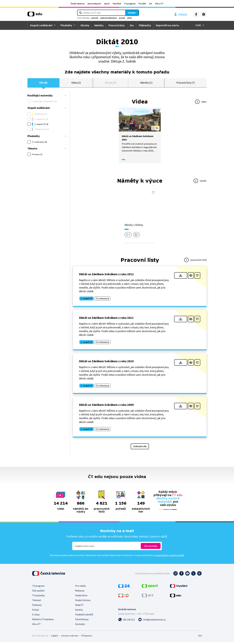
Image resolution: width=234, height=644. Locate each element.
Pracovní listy (117, 25)
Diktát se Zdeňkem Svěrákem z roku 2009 (106, 407)
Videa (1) (76, 84)
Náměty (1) (146, 84)
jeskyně (95, 18)
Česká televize (78, 4)
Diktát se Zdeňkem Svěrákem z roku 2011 (106, 320)
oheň (129, 18)
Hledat (132, 13)
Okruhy (85, 25)
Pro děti (142, 4)
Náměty (99, 25)
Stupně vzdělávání (41, 25)
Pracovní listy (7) (186, 84)
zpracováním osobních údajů (169, 557)
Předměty (66, 25)
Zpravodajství (94, 4)
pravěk (122, 18)
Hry (132, 25)
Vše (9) (43, 84)
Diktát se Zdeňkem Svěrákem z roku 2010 (106, 363)
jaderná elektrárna (108, 18)
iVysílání (117, 4)
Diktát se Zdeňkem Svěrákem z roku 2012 (106, 276)
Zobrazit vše (140, 448)
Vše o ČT (159, 4)
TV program (130, 4)
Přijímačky (145, 25)
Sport (107, 4)
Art (151, 4)
